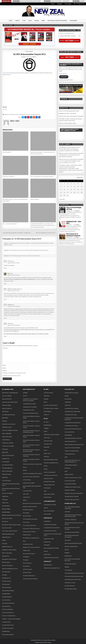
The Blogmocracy (6, 578)
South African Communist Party (52, 568)
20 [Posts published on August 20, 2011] (78, 189)
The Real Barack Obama (8, 591)
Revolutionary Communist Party (31, 538)
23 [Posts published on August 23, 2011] (64, 192)
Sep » (64, 199)
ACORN (5, 73)
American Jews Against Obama (10, 402)
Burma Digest (68, 399)
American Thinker (7, 405)
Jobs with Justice (27, 491)
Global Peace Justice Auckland (51, 435)
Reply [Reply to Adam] (5, 336)
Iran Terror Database (7, 493)
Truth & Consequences (8, 613)
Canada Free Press (7, 427)
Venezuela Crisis (6, 622)
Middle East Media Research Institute (12, 515)
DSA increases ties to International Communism (71, 116)
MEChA (25, 500)
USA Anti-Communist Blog (9, 616)
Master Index (73, 21)
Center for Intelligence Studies (10, 430)
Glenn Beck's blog (6, 474)
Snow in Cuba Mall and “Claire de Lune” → (46, 233)
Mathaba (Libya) (48, 565)
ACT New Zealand (48, 393)
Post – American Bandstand (10, 224)
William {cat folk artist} (13, 289)
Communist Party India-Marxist (73, 423)
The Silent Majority (7, 597)
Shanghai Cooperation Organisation (74, 493)
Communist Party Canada (29, 404)
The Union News (6, 600)
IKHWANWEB (68, 435)
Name (5, 365)
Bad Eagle (5, 421)
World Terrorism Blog (8, 628)
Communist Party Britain (50, 525)
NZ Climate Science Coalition (51, 408)
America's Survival (7, 399)
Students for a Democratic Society (32, 547)
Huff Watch (5, 477)
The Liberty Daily (6, 581)
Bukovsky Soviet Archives (9, 424)
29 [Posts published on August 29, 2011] (61, 195)
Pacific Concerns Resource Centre (73, 478)
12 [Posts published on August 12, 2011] (75, 186)
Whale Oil (46, 415)
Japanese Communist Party (72, 451)
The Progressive (27, 563)
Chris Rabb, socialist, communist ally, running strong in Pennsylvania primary (71, 170)
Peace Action (26, 522)
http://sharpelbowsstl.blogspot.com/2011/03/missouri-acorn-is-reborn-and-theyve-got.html (27, 329)
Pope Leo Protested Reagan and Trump (69, 111)
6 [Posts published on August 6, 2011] (78, 183)
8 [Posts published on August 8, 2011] (61, 186)
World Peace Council (70, 583)
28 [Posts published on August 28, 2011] (82, 192)
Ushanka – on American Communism (11, 619)
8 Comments (34, 57)
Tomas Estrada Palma (7, 609)
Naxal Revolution (69, 474)
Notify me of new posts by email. (12, 376)
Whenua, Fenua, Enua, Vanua (72, 500)
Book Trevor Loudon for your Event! (57, 21)
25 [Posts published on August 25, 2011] (71, 192)
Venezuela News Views (8, 625)
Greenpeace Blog (48, 441)
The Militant (26, 557)
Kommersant (47, 542)
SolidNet (67, 567)
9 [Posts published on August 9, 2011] (64, 186)
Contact (17, 21)
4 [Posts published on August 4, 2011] (71, 183)
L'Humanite (47, 545)
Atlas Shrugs (5, 412)
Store (24, 21)
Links (66, 471)
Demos (25, 467)
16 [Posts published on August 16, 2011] (64, 189)
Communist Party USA (29, 410)
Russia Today (47, 554)
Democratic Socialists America (31, 413)
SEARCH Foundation (70, 490)
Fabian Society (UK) (49, 539)
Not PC (46, 402)
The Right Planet (6, 594)
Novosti (46, 551)
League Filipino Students (71, 465)
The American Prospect (29, 554)
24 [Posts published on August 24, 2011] (68, 192)
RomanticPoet (6, 556)
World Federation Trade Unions (73, 580)
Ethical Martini (48, 425)
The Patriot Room (6, 587)
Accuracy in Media (7, 396)
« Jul (60, 199)
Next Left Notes (27, 516)
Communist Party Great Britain (52, 528)
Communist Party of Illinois (30, 407)
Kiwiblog (46, 399)
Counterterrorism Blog (8, 446)
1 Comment (77, 237)
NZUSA (46, 469)
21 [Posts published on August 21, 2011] (82, 189)
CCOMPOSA (68, 402)
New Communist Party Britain (51, 548)
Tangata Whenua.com (49, 485)
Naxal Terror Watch (7, 518)
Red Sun (67, 550)
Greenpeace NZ (48, 444)
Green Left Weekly (69, 432)
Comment (6, 348)
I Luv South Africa (7, 481)
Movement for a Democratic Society (32, 503)
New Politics (26, 513)
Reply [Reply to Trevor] (5, 268)
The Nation (26, 560)
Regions (37, 21)
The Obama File (6, 584)
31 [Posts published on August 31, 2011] (68, 195)
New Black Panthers (28, 510)
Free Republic (6, 462)
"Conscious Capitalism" (9, 177)
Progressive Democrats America (31, 529)
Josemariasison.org (70, 454)
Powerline (5, 544)
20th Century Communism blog (10, 393)
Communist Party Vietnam (71, 426)
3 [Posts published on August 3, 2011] (68, 183)
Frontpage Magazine (7, 468)
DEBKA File (5, 452)
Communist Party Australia (71, 408)
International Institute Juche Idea (73, 438)
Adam (9, 323)
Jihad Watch (5, 496)
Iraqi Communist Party (70, 441)
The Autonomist (6, 572)
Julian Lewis (5, 503)
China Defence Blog (7, 437)
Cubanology (5, 449)
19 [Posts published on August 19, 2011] (75, 189)
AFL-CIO (25, 396)
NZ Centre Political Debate (51, 405)
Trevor (9, 261)
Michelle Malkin (6, 512)
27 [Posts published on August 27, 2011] (78, 192)
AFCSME (25, 393)
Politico (4, 540)
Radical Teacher (27, 535)
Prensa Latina (47, 514)
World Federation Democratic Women (74, 573)
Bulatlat (67, 396)
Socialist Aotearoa (48, 478)
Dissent (25, 470)
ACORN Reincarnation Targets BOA (29, 54)
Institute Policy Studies (29, 483)
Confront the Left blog (8, 443)
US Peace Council (27, 569)
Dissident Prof (6, 459)
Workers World (27, 573)
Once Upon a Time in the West (10, 531)
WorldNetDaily (6, 631)
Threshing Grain (6, 606)
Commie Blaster (6, 440)
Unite (45, 491)
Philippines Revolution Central (72, 487)
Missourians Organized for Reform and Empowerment (26, 114)
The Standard (47, 488)
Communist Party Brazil (50, 505)
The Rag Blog (26, 566)
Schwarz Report (6, 562)
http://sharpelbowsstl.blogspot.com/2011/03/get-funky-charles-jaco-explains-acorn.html (26, 334)
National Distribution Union (51, 460)
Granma (46, 508)
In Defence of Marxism (70, 520)
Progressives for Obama (29, 532)
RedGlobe (67, 553)
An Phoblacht (47, 521)
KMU (66, 457)
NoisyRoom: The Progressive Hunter (11, 525)
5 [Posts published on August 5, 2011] (75, 183)
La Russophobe (6, 506)
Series (43, 21)
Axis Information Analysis (8, 415)
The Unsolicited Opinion (8, 603)
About (11, 21)
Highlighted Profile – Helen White (68, 114)
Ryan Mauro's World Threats (9, 559)
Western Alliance (35, 199)
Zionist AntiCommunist (8, 635)
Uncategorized (30, 51)
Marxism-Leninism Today (71, 546)
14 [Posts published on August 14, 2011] (82, 186)
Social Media (68, 4)
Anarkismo (67, 512)
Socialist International (70, 564)
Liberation (46, 457)
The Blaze (5, 575)
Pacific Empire (47, 412)
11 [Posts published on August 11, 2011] (71, 186)
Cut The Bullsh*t (7, 152)
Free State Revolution (8, 465)
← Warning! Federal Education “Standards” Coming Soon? (16, 233)
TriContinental (68, 570)
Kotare (46, 450)
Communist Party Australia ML (72, 412)
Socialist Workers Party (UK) (51, 558)
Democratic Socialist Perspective (73, 429)
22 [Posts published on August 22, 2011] (61, 192)
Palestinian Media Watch (8, 534)
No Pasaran (5, 522)
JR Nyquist (5, 500)
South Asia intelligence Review (10, 569)
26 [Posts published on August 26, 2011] (75, 192)
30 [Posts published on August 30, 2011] (64, 195)
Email (5, 368)
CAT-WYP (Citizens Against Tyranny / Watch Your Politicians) (24, 256)
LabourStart (68, 540)
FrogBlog (46, 428)
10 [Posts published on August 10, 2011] (68, 186)
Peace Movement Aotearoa (51, 475)
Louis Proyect (26, 497)
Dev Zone (46, 422)
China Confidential (7, 434)
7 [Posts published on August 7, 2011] (82, 183)
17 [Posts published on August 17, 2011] (68, 189)
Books (53, 4)
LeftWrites (67, 468)
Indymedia (46, 447)
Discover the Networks (8, 455)
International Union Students (72, 532)
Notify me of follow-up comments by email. (15, 373)
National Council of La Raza (30, 507)
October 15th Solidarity (50, 472)
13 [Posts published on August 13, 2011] (78, 186)
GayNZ (46, 431)
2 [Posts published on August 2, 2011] (64, 183)
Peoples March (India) (70, 484)
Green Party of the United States (31, 477)
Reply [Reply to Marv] (5, 284)
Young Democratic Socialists (30, 579)
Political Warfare (6, 537)
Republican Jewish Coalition (9, 550)
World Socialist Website (71, 589)
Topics (30, 21)
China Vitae (68, 405)
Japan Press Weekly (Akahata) (72, 448)
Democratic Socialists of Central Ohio (32, 464)
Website (5, 371)
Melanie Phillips (6, 509)
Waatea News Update (49, 494)
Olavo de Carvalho (7, 528)
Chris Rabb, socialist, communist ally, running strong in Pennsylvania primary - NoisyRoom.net (70, 167)
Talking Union (26, 550)
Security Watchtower (7, 565)
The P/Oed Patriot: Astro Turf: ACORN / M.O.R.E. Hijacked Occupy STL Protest (29, 250)
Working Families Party (29, 576)
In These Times (27, 480)
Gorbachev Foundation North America (33, 474)
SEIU (24, 541)
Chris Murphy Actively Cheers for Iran (69, 147)
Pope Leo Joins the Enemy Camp (67, 123)
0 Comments (77, 211)
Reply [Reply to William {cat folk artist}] (5, 299)
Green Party (47, 438)
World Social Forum (70, 586)
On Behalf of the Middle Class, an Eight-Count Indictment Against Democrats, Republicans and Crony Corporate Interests (42, 225)
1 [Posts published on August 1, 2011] (61, 183)
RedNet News (68, 556)
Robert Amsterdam (7, 553)
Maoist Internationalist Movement (73, 543)
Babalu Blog (5, 418)
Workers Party (48, 497)
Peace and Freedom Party (29, 525)
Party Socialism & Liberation (30, 519)
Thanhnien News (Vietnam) (72, 496)
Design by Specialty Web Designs (43, 643)
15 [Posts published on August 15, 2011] (61, 189)
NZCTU (46, 466)
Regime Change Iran (7, 547)
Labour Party (47, 453)
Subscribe (60, 4)
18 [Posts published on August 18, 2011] (71, 189)
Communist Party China (71, 415)
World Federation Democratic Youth (74, 576)
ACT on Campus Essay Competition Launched (42, 177)
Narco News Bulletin (49, 511)
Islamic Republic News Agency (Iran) (74, 445)
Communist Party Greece (50, 531)
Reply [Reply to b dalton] (5, 318)
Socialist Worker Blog (49, 482)
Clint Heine (47, 396)
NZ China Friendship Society (51, 463)
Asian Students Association (71, 393)
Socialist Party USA (28, 544)
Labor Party (26, 494)
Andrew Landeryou (7, 408)
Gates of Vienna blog (7, 471)
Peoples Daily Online (70, 481)
